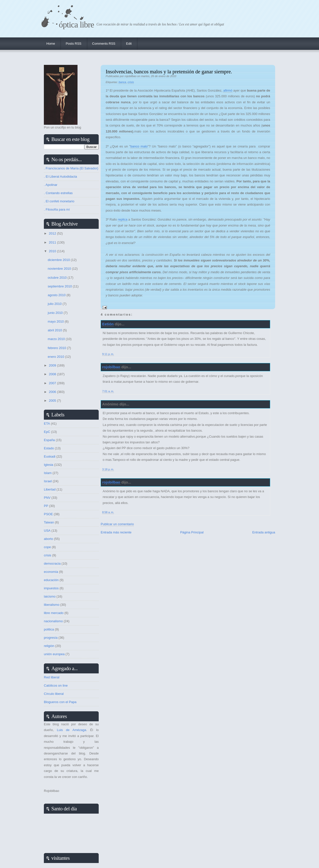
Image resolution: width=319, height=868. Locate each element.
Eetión (108, 324)
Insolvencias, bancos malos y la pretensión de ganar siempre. (169, 71)
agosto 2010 (57, 295)
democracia (52, 563)
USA (47, 531)
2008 (53, 374)
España (49, 440)
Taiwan (49, 522)
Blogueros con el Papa (60, 702)
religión (49, 646)
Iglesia (49, 465)
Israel (48, 481)
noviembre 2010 (60, 269)
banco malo (139, 146)
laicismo (50, 596)
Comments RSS (104, 44)
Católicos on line (56, 685)
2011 (53, 242)
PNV (47, 498)
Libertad (50, 489)
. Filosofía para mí (57, 209)
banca (122, 82)
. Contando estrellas (58, 193)
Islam (48, 473)
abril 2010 (55, 330)
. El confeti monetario (59, 201)
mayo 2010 (56, 321)
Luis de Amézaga (71, 730)
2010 (53, 251)
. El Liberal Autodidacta (60, 177)
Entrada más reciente (116, 532)
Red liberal (52, 677)
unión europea (54, 654)
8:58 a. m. (108, 512)
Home (51, 44)
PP (46, 506)
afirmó (228, 90)
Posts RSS (74, 44)
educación (51, 580)
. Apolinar (51, 185)
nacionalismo (53, 621)
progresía (51, 638)
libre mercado (54, 613)
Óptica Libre (76, 25)
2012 (53, 233)
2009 (53, 365)
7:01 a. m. (108, 391)
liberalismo (52, 605)
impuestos (51, 588)
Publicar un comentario (117, 524)
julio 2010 (55, 304)
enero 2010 (56, 357)
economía (51, 572)
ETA (47, 424)
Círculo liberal (54, 694)
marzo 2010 (57, 339)
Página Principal (192, 532)
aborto (48, 539)
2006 (53, 392)
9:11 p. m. (108, 354)
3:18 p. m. (108, 469)
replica (123, 219)
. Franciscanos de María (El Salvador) (71, 168)
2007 (53, 383)
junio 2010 (56, 313)
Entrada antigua (264, 532)
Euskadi (50, 456)
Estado (49, 448)
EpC (47, 432)
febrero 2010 (57, 348)
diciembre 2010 (59, 260)
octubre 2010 (58, 278)
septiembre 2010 (60, 286)
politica (49, 629)
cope (47, 547)
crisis (131, 82)
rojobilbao (111, 367)
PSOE (48, 514)
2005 (53, 401)
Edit (129, 44)
